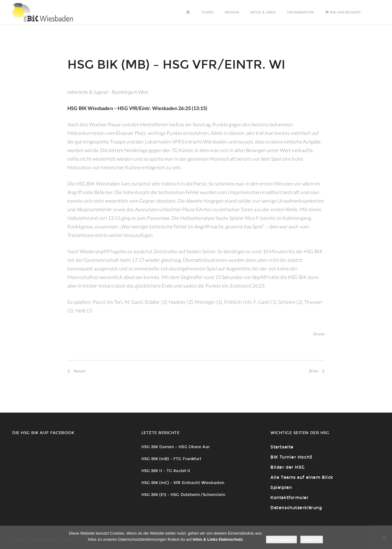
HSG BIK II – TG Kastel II (166, 471)
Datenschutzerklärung (296, 508)
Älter (317, 371)
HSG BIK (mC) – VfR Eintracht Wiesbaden (183, 483)
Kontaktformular (289, 498)
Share (319, 334)
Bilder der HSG (288, 467)
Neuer (77, 371)
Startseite (282, 447)
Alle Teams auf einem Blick (302, 477)
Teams (207, 12)
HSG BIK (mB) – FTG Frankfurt (171, 459)
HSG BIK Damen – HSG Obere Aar (176, 447)
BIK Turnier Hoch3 (291, 457)
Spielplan (281, 488)
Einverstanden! (282, 539)
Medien (232, 12)
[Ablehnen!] (384, 537)
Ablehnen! (312, 539)
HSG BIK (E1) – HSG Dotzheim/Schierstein (183, 495)
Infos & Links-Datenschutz (218, 539)
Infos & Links (263, 12)
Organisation (300, 12)
